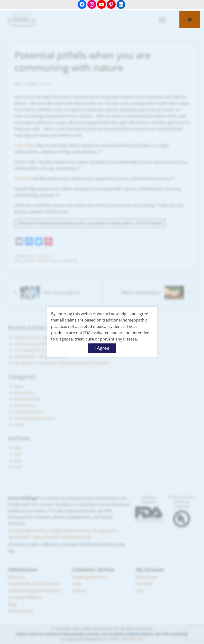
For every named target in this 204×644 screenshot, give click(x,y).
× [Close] (190, 19)
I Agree (102, 348)
